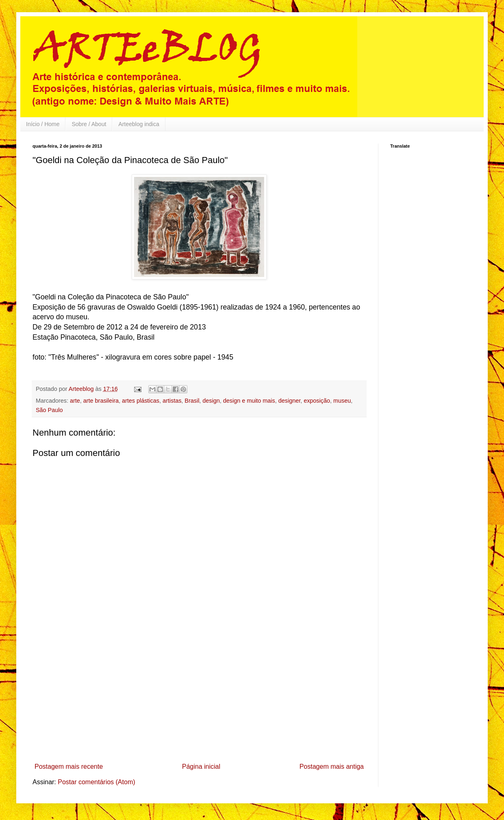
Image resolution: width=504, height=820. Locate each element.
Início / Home (43, 124)
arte (75, 401)
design (211, 401)
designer (289, 401)
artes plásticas (141, 401)
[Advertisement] (199, 698)
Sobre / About (89, 124)
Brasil (192, 401)
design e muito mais (249, 401)
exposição (317, 401)
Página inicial (201, 767)
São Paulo (49, 410)
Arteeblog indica (139, 124)
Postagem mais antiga (332, 767)
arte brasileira (101, 401)
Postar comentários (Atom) (96, 782)
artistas (172, 401)
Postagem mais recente (69, 767)
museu (342, 401)
